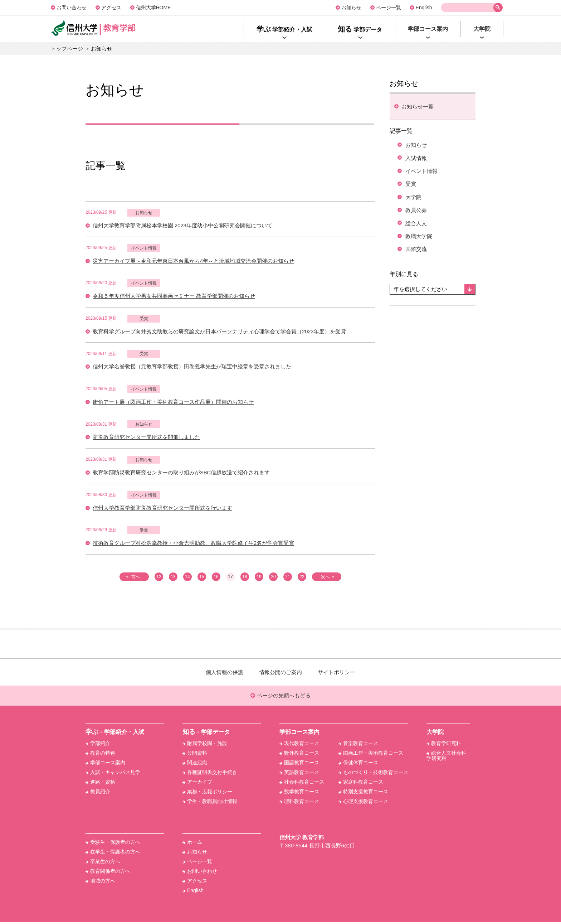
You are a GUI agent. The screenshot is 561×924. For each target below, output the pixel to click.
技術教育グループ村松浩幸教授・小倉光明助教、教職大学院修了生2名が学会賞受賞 (193, 545)
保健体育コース (358, 764)
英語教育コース (299, 774)
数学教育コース (299, 793)
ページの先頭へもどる (280, 697)
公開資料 (195, 755)
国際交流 (417, 255)
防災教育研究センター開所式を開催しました (146, 438)
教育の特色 (100, 755)
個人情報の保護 (225, 674)
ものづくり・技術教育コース (373, 774)
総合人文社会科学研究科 (446, 757)
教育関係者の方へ (108, 873)
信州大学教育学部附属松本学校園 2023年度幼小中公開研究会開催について (183, 226)
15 (202, 578)
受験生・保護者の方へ (113, 844)
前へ (135, 578)
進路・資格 (100, 784)
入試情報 (417, 159)
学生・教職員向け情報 (210, 803)
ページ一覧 (389, 8)
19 (259, 578)
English (424, 8)
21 (287, 578)
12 (159, 578)
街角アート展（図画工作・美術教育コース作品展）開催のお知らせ (173, 403)
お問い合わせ (72, 8)
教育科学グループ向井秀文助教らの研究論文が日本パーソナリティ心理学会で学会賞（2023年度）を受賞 (219, 332)
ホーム (192, 844)
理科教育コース (299, 803)
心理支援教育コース (363, 803)
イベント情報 (144, 248)
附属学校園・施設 (205, 745)
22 (302, 578)
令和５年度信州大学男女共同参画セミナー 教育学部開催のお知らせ (174, 297)
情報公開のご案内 (280, 674)
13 (173, 578)
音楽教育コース (358, 745)
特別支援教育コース (363, 793)
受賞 (144, 319)
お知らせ (351, 8)
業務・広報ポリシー (207, 793)
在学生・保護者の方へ (113, 853)
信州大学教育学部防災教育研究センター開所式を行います (162, 509)
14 (187, 578)
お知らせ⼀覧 (418, 107)
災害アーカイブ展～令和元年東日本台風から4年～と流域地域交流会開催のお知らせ (193, 261)
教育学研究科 (444, 745)
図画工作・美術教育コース (371, 755)
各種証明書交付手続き (210, 774)
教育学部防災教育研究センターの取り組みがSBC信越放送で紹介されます (181, 474)
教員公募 (417, 214)
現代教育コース (299, 745)
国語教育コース (299, 764)
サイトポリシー (336, 674)
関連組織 (195, 764)
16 (216, 578)
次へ (326, 578)
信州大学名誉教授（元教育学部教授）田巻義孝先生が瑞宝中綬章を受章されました (192, 367)
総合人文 (417, 228)
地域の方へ (100, 882)
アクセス (111, 8)
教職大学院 (420, 242)
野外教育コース (299, 755)
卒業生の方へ (103, 863)
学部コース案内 (105, 764)
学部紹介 (98, 745)
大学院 (414, 200)
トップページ (67, 49)
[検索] (469, 8)
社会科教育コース (302, 784)
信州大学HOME (153, 8)
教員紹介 (98, 793)
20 (273, 578)
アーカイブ (197, 784)
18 (245, 578)
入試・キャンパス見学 (113, 774)
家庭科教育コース (361, 784)
